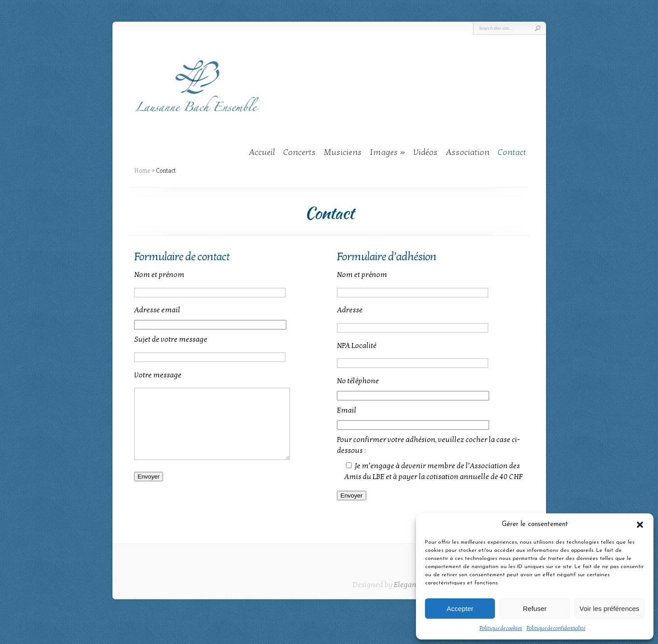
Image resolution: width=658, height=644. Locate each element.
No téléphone (358, 381)
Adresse (350, 310)
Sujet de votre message (171, 339)
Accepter (460, 609)
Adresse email (157, 310)
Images (384, 152)
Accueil (262, 152)
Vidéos (425, 152)
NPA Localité (357, 346)
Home (142, 170)
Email (347, 410)
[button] (640, 525)
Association (468, 152)
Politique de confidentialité (556, 628)
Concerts (299, 152)
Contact (512, 152)
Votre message (158, 375)
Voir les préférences (609, 609)
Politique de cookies (501, 628)
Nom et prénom (159, 275)
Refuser (535, 609)
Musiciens (343, 152)
